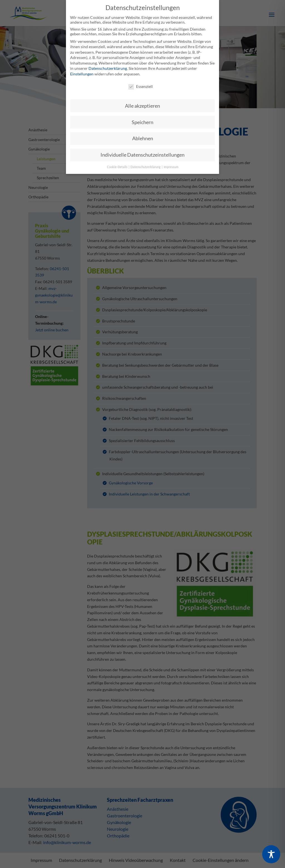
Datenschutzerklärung (108, 65)
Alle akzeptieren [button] (142, 102)
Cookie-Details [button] (117, 164)
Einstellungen (82, 70)
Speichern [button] (142, 119)
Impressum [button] (171, 164)
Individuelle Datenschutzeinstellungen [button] (142, 151)
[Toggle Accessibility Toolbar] (271, 854)
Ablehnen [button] (143, 135)
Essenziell (141, 83)
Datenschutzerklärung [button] (146, 164)
